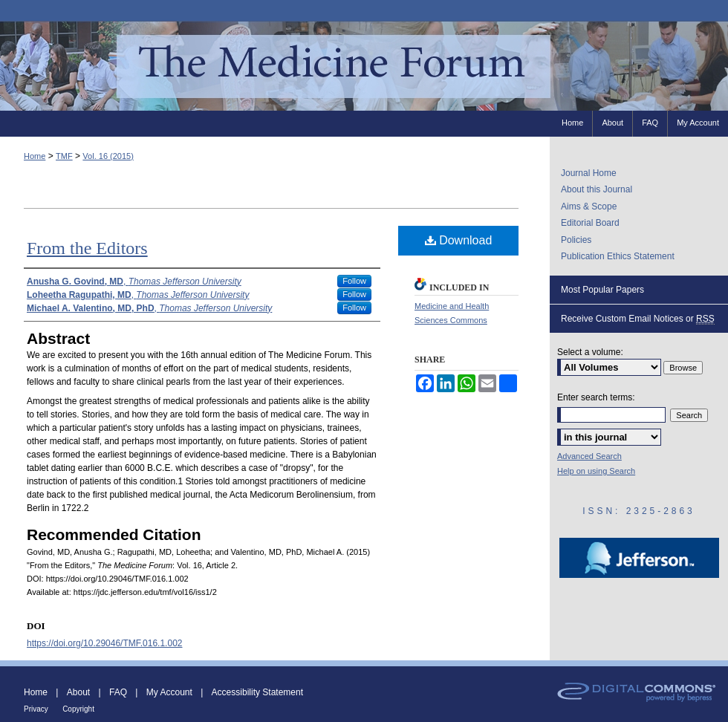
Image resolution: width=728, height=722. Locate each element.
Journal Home (589, 173)
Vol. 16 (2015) (108, 156)
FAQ (118, 692)
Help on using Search (596, 471)
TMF (64, 156)
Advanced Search (589, 456)
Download (459, 240)
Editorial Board (590, 223)
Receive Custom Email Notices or (638, 319)
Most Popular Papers (602, 290)
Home (35, 156)
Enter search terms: (596, 397)
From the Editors (87, 248)
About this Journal (597, 189)
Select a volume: (590, 352)
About (78, 692)
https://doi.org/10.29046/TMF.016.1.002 (104, 643)
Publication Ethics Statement (618, 256)
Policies (576, 240)
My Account (169, 692)
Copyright (78, 709)
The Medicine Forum (364, 66)
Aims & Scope (589, 206)
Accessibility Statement (257, 692)
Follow (354, 281)
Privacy (36, 709)
